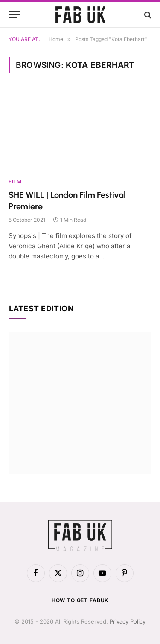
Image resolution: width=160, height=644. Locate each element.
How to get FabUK (80, 600)
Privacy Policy (128, 621)
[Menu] (14, 15)
